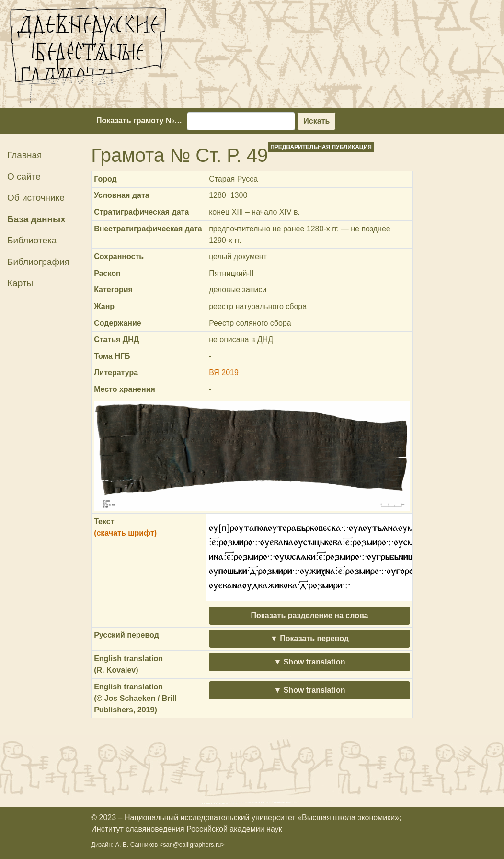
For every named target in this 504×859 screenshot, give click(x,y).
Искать (316, 121)
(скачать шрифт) (125, 533)
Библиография (38, 262)
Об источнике (36, 198)
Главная (24, 155)
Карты (20, 283)
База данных (36, 219)
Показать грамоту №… (139, 120)
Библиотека (32, 240)
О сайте (24, 177)
